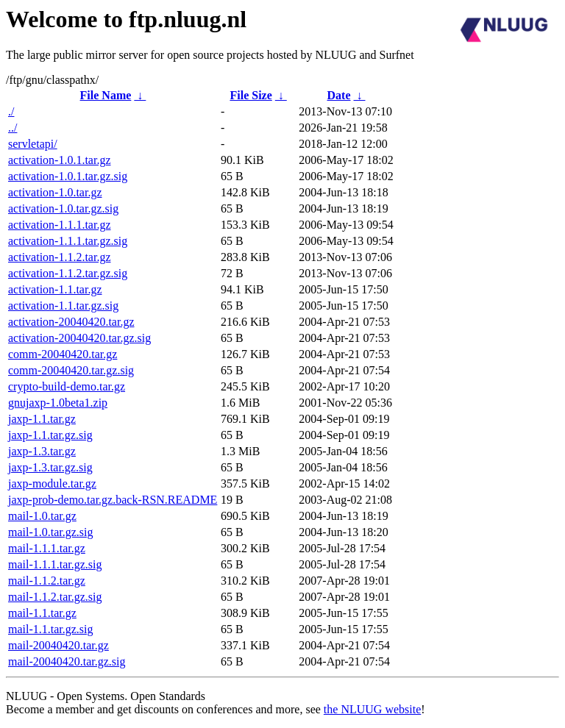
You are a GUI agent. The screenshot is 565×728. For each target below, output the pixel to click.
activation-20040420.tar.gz (71, 322)
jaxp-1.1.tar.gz (42, 419)
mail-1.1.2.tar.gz (47, 581)
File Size (250, 95)
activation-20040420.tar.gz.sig (79, 338)
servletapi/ (33, 144)
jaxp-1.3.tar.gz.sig (50, 467)
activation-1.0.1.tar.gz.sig (68, 176)
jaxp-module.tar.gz (52, 483)
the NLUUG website (372, 709)
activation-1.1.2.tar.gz (60, 257)
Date (339, 95)
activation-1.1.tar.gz (55, 289)
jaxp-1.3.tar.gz (42, 451)
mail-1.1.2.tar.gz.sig (55, 597)
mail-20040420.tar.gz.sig (67, 661)
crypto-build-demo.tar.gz (67, 386)
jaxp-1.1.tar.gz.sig (50, 435)
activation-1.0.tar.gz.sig (63, 208)
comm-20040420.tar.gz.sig (71, 370)
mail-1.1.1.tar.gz (47, 548)
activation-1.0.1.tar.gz (60, 160)
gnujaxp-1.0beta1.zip (58, 403)
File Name (106, 95)
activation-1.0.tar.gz (55, 192)
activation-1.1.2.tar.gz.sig (68, 273)
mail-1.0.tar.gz (42, 516)
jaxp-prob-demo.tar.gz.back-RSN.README (113, 500)
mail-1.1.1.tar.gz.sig (55, 564)
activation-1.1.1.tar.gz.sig (68, 241)
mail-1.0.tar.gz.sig (51, 532)
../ (13, 128)
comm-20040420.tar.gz (63, 354)
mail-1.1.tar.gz (42, 613)
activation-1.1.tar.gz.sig (63, 306)
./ (11, 111)
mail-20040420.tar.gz (58, 645)
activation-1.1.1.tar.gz (60, 225)
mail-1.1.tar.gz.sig (51, 629)
